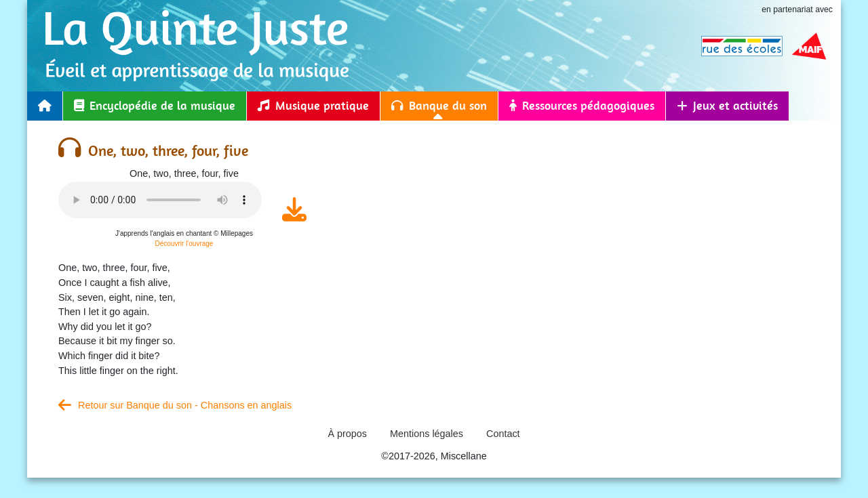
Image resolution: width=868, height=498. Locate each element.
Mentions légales (427, 434)
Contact (503, 434)
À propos (347, 434)
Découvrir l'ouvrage (184, 244)
